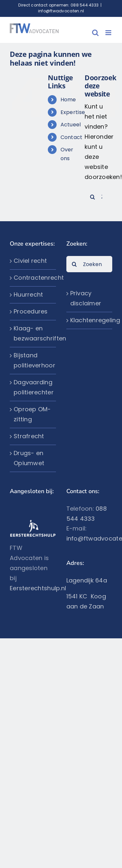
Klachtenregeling (90, 320)
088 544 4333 (85, 5)
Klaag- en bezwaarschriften (33, 333)
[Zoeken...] (89, 264)
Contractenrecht (33, 278)
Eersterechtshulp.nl (38, 588)
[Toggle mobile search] (95, 33)
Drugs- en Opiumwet (29, 458)
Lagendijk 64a (87, 580)
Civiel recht (30, 261)
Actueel (71, 125)
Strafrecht (29, 436)
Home (68, 100)
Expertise (73, 112)
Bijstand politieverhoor (33, 360)
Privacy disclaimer (86, 298)
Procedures (31, 311)
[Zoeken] (93, 197)
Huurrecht (28, 294)
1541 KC (79, 596)
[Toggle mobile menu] (109, 33)
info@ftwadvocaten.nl (61, 11)
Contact (72, 137)
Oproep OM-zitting (32, 414)
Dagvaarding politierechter (33, 387)
